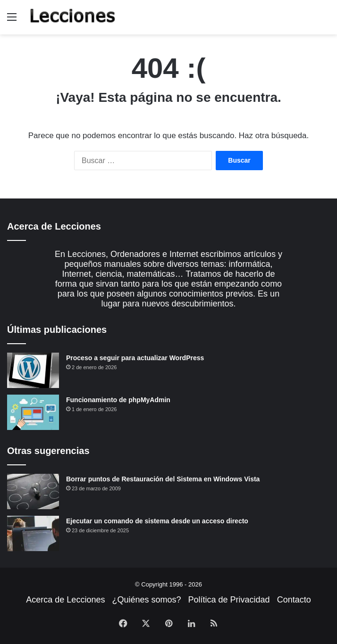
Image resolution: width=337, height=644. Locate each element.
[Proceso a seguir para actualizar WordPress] (33, 370)
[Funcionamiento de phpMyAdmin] (33, 412)
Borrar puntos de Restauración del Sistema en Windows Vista (163, 479)
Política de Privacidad (229, 600)
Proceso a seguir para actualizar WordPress (135, 358)
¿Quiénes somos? (146, 600)
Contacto (294, 600)
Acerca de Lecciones (65, 600)
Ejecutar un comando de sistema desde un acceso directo (157, 521)
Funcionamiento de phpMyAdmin (118, 400)
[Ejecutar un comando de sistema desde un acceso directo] (33, 533)
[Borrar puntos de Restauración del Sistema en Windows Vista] (33, 491)
